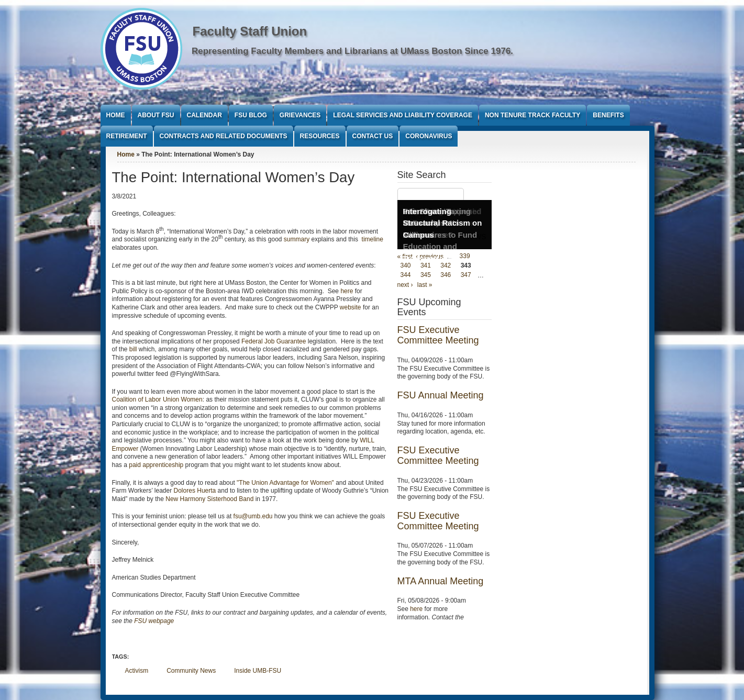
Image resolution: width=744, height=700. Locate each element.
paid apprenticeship (156, 465)
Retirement (127, 136)
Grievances (300, 115)
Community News (191, 671)
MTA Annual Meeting (441, 581)
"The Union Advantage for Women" (285, 483)
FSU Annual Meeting (441, 395)
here (347, 291)
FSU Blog (251, 115)
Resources (320, 136)
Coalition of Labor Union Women (157, 399)
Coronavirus (429, 136)
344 (406, 275)
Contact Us (373, 136)
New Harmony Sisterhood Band (209, 499)
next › (405, 285)
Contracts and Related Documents (224, 136)
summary (297, 239)
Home (116, 115)
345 (426, 275)
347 (466, 275)
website (351, 307)
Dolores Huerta (195, 491)
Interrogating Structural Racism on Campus (443, 223)
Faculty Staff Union (250, 31)
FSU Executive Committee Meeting (438, 335)
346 (446, 275)
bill (133, 349)
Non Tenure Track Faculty (532, 115)
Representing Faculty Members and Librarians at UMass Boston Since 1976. (352, 51)
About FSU (156, 115)
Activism (137, 671)
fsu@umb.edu (253, 516)
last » (425, 285)
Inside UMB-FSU (258, 671)
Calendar (204, 115)
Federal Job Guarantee (274, 341)
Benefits (608, 115)
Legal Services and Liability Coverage (403, 115)
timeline (373, 239)
